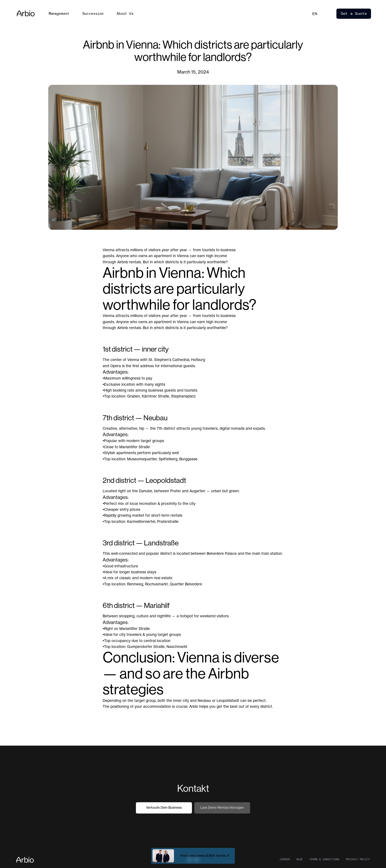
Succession (93, 14)
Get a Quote (354, 14)
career (285, 859)
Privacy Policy (358, 859)
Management (59, 14)
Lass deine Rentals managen (222, 807)
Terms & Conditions (324, 859)
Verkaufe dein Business (164, 807)
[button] (315, 14)
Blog (300, 859)
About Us (125, 14)
